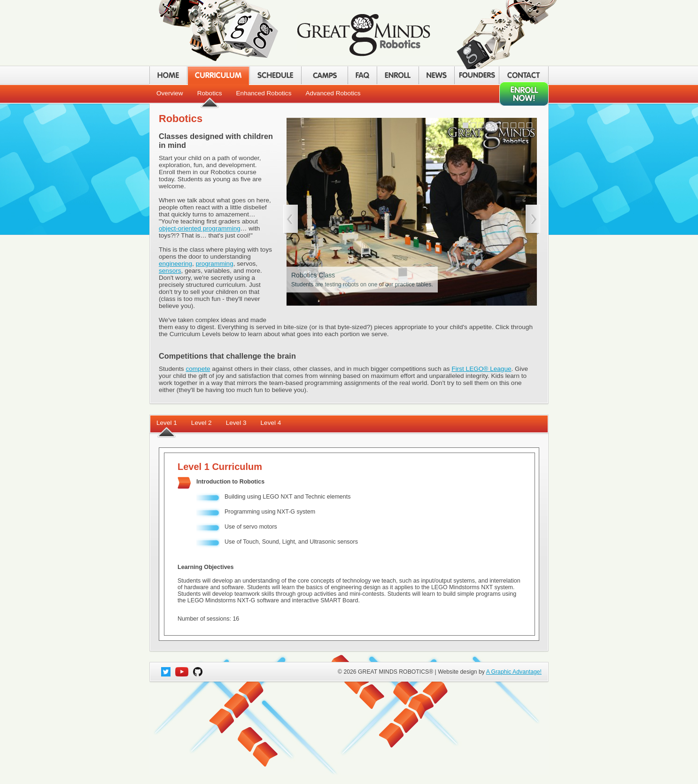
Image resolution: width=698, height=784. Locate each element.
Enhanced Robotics (264, 93)
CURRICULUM (218, 75)
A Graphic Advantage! (514, 672)
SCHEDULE (275, 75)
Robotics (210, 93)
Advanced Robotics (333, 93)
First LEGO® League (481, 369)
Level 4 (271, 423)
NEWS (436, 75)
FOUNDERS (477, 75)
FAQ (362, 75)
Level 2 (202, 423)
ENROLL (398, 75)
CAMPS (324, 75)
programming (215, 264)
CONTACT (524, 75)
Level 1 (167, 423)
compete (198, 369)
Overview (170, 93)
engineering (175, 264)
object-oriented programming (200, 228)
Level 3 (236, 423)
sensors (170, 271)
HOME (168, 75)
